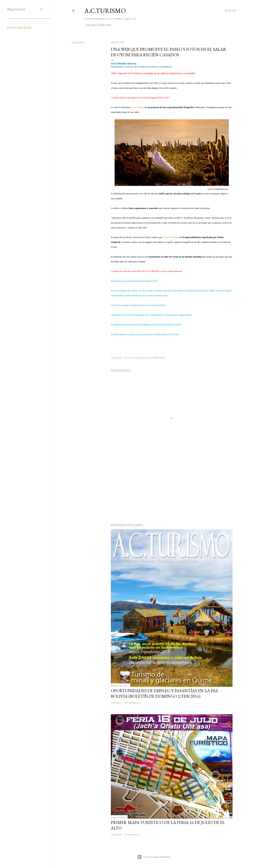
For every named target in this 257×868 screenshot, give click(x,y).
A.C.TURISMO (105, 11)
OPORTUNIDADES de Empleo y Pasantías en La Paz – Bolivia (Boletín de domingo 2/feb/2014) (166, 693)
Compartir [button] (78, 42)
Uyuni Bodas (137, 107)
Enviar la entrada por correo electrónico (145, 358)
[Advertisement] (172, 490)
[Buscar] (231, 11)
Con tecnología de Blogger (154, 857)
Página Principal (99, 25)
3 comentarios (132, 835)
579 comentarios (133, 703)
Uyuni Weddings (171, 237)
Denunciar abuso (19, 28)
